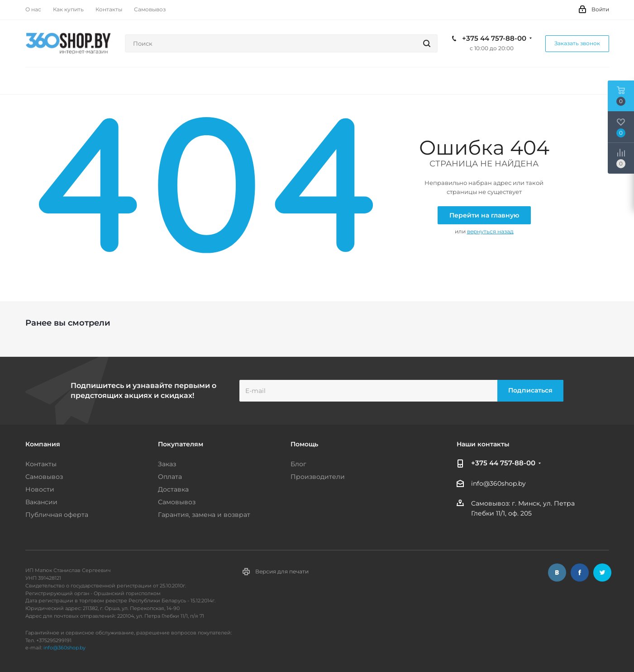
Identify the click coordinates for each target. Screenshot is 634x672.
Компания (43, 444)
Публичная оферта (57, 515)
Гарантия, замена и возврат (204, 515)
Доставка (173, 489)
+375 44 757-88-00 (494, 38)
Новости (40, 489)
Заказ (167, 464)
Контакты (41, 464)
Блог (298, 464)
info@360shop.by (498, 483)
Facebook (580, 573)
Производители (318, 477)
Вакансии (41, 502)
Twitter (602, 573)
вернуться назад (490, 231)
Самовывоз (44, 477)
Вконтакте (557, 573)
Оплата (170, 477)
